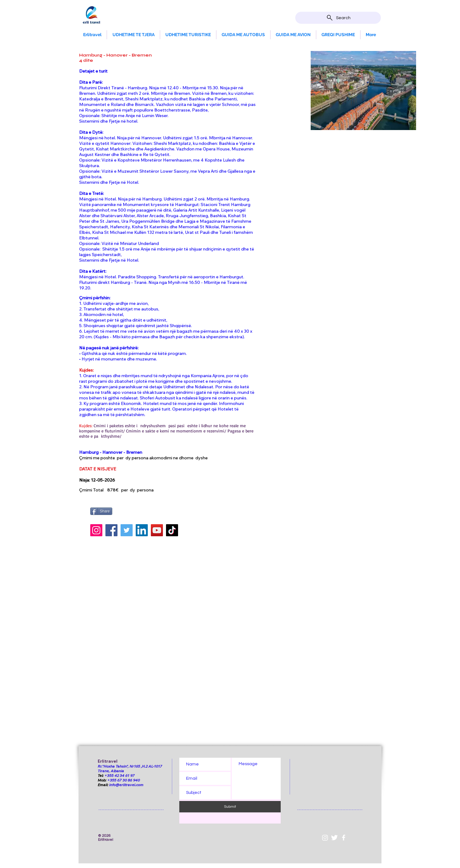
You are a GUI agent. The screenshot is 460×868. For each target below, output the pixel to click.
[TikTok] (172, 530)
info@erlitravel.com (126, 785)
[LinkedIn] (142, 530)
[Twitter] (127, 530)
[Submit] (230, 807)
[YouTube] (157, 530)
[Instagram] (96, 530)
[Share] (101, 511)
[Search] (338, 18)
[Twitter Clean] (334, 838)
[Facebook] (111, 530)
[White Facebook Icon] (344, 838)
